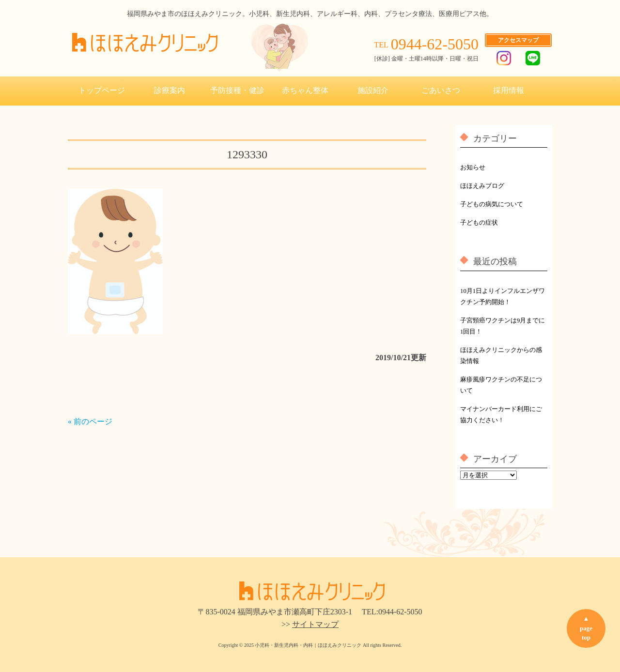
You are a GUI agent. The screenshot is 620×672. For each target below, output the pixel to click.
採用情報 (509, 90)
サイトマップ (315, 624)
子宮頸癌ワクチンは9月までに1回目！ (503, 326)
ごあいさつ (441, 90)
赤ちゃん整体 (305, 90)
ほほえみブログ (482, 186)
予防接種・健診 (237, 90)
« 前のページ (90, 421)
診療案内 (170, 90)
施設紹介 (373, 90)
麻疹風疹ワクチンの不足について (501, 385)
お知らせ (473, 168)
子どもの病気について (492, 204)
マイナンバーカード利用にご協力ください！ (501, 415)
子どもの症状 (479, 223)
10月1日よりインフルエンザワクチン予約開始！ (503, 297)
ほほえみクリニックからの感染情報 (501, 356)
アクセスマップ (518, 40)
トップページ (102, 90)
